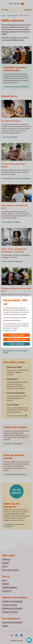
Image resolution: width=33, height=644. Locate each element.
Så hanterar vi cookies (10, 330)
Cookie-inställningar (16, 344)
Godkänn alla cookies (17, 335)
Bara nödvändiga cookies (17, 340)
